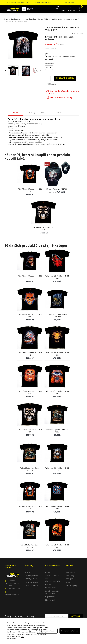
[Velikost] (49, 68)
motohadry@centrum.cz (43, 2)
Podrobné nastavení (47, 631)
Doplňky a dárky (31, 579)
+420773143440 (15, 589)
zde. (22, 636)
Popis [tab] (16, 112)
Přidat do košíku (65, 78)
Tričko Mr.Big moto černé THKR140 (30, 546)
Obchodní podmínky (53, 581)
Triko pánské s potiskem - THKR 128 (30, 190)
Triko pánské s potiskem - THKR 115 (57, 469)
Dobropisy (69, 579)
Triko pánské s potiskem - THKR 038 (57, 354)
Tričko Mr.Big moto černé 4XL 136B (57, 431)
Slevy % (28, 572)
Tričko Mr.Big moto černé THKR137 (57, 315)
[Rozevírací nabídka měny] (58, 9)
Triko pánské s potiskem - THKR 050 (30, 392)
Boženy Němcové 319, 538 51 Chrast (12, 583)
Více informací (11, 639)
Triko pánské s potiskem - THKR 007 (57, 392)
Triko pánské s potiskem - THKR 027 (57, 508)
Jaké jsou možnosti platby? (60, 97)
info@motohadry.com (13, 594)
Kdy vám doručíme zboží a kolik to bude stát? (63, 92)
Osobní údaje (70, 572)
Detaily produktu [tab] (37, 112)
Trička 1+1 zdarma (32, 585)
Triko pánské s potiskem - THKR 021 (44, 229)
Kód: (74, 33)
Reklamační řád (51, 588)
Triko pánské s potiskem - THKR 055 (30, 315)
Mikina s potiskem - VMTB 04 (57, 189)
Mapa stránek (50, 600)
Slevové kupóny (71, 585)
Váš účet (69, 566)
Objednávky (70, 575)
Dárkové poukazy (31, 575)
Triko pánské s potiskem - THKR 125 (30, 277)
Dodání (48, 572)
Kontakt (48, 584)
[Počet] (48, 78)
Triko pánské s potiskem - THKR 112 (30, 354)
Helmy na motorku (32, 582)
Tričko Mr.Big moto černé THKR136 (30, 469)
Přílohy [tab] (59, 112)
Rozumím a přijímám (70, 631)
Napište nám (50, 597)
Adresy (68, 582)
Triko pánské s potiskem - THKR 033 (57, 277)
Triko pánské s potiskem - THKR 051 (57, 546)
